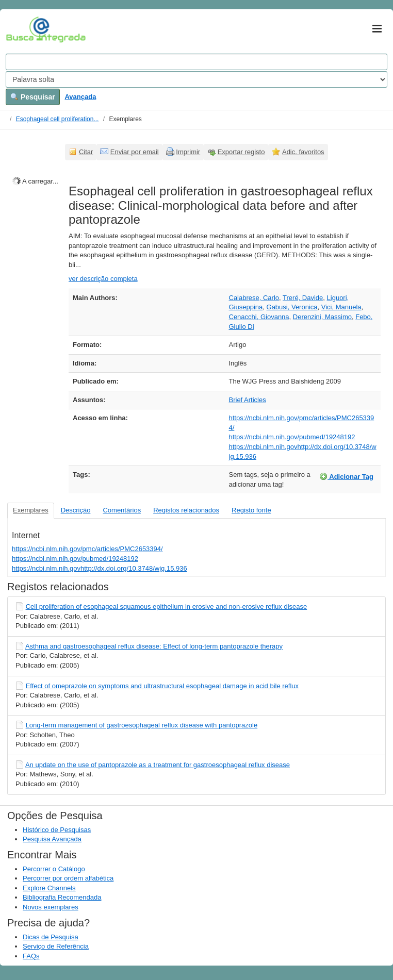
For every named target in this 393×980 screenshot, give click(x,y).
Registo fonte (251, 510)
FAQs (31, 956)
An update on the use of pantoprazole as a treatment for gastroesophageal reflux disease (158, 765)
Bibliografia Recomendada (62, 897)
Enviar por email (135, 152)
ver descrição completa (103, 279)
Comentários (122, 510)
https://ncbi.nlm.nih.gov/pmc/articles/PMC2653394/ (87, 549)
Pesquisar (33, 97)
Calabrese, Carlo (254, 298)
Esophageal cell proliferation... (58, 119)
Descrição (76, 510)
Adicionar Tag (346, 476)
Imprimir (188, 152)
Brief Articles (248, 400)
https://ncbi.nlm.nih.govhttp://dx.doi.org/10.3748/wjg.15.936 (100, 568)
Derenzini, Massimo (322, 317)
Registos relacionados (186, 510)
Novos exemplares (51, 907)
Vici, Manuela (341, 307)
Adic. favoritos (303, 152)
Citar (86, 152)
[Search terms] (196, 62)
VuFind (22, 29)
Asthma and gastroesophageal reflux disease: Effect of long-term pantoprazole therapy (154, 646)
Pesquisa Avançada (52, 839)
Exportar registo (241, 152)
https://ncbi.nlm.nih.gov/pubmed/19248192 (292, 437)
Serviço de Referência (56, 946)
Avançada (80, 97)
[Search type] (196, 79)
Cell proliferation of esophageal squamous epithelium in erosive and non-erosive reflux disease (167, 607)
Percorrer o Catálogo (54, 869)
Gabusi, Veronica (292, 307)
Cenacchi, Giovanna (259, 317)
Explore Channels (49, 888)
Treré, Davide (303, 298)
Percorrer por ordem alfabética (68, 878)
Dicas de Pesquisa (51, 937)
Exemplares (31, 510)
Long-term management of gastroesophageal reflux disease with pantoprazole (142, 725)
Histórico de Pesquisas (57, 830)
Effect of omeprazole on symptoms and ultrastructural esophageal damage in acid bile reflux (162, 686)
